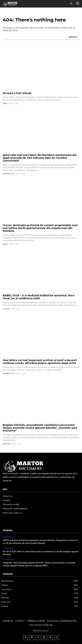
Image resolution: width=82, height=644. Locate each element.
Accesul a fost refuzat (17, 93)
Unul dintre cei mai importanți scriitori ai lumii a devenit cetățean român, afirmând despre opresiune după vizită (40, 362)
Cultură (6, 309)
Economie (7, 444)
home (15, 30)
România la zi (8, 174)
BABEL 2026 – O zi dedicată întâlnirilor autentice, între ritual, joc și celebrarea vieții (39, 297)
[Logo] (10, 4)
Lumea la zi (8, 548)
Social (5, 244)
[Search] (73, 37)
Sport (5, 103)
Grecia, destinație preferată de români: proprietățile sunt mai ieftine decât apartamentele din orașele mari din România (40, 228)
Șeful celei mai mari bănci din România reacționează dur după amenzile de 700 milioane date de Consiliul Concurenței (40, 158)
